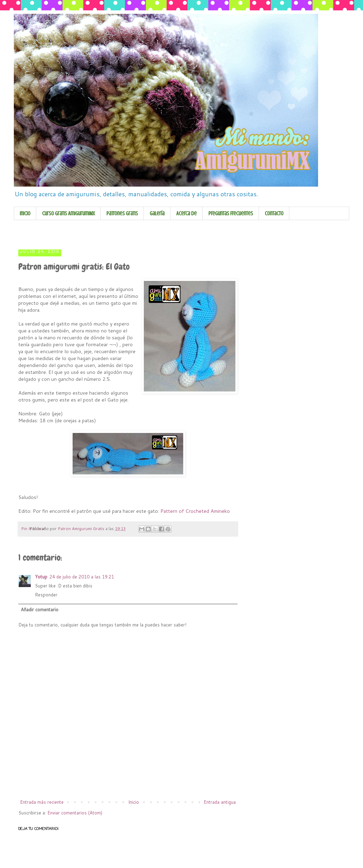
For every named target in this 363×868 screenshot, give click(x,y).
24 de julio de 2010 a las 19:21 (82, 577)
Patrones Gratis (122, 214)
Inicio (25, 214)
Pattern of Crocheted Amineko (195, 511)
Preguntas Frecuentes (231, 214)
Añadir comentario (40, 610)
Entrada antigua (220, 802)
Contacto (274, 214)
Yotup (41, 577)
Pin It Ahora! (33, 529)
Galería (157, 214)
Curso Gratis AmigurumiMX (68, 214)
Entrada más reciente (42, 802)
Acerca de (187, 214)
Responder (46, 595)
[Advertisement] (150, 233)
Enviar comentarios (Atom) (75, 813)
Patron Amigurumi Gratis (82, 529)
